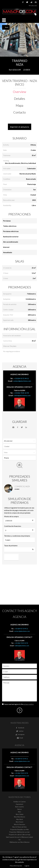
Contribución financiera (13, 526)
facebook (23, 2)
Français (3, 2)
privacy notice (29, 704)
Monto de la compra (11, 516)
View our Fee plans (10, 346)
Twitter (22, 427)
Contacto (19, 112)
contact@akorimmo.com (22, 381)
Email (36, 2)
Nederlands (16, 2)
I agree (27, 866)
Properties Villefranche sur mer (19, 832)
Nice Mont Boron (20, 817)
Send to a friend (13, 427)
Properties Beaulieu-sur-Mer (19, 829)
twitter (27, 2)
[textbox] (20, 446)
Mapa (19, 105)
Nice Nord (20, 819)
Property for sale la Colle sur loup (20, 835)
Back (7, 27)
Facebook (18, 427)
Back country (20, 807)
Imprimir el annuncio (20, 127)
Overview (19, 92)
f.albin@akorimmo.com (22, 395)
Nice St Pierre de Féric (20, 827)
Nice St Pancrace (20, 824)
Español (9, 2)
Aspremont (19, 804)
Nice (20, 812)
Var (19, 840)
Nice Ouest (20, 822)
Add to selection (38, 59)
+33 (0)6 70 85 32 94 (21, 393)
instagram (31, 2)
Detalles (20, 99)
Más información (16, 866)
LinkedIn (26, 427)
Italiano (13, 2)
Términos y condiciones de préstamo (17, 536)
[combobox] (19, 446)
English (6, 2)
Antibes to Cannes (20, 802)
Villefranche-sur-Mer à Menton (19, 842)
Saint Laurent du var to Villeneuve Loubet (19, 837)
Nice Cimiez (20, 814)
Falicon (19, 809)
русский (19, 2)
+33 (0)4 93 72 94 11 (21, 378)
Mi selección (33, 6)
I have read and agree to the (19, 704)
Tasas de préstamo (11, 545)
